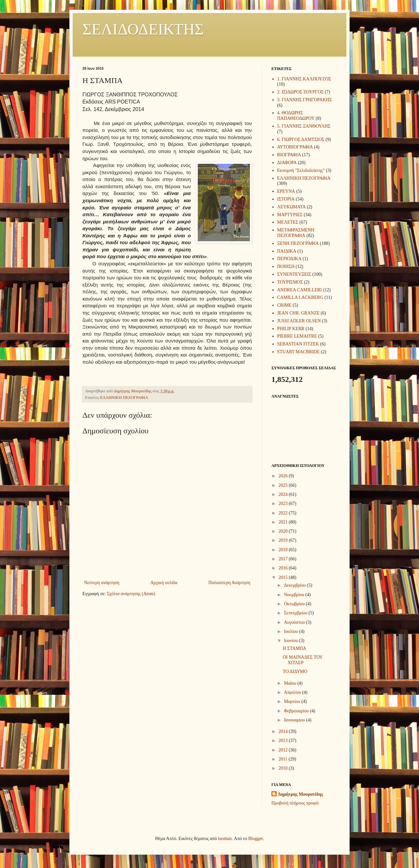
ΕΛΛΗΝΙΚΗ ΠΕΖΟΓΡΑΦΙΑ (124, 398)
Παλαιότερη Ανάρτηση (229, 583)
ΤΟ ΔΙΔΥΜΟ (295, 672)
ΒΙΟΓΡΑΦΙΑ (289, 155)
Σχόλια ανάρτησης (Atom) (131, 594)
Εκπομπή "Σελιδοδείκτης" (301, 170)
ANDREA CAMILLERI (300, 290)
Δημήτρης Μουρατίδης (301, 794)
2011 (284, 759)
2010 (284, 768)
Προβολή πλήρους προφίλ (295, 803)
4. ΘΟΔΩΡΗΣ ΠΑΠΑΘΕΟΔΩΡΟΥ (296, 116)
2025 (284, 485)
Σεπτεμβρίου (296, 613)
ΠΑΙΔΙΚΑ (287, 251)
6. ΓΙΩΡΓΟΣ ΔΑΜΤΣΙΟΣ (301, 140)
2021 (284, 522)
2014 (284, 731)
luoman (225, 839)
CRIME (284, 305)
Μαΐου (290, 683)
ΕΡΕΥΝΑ (286, 191)
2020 (284, 531)
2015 (284, 577)
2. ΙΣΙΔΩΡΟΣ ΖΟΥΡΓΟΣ (301, 92)
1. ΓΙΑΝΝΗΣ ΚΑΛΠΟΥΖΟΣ (304, 79)
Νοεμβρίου (295, 595)
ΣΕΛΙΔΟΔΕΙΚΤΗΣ (143, 29)
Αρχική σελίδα (164, 583)
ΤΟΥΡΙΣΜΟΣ (290, 282)
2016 (284, 568)
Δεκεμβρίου (295, 585)
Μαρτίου (293, 701)
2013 (284, 741)
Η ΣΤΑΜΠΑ (295, 648)
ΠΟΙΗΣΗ (286, 266)
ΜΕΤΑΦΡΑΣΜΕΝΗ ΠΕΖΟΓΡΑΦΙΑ (296, 233)
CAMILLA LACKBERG (300, 297)
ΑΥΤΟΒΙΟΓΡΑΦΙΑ (295, 147)
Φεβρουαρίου (297, 711)
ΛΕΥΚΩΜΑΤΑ (292, 207)
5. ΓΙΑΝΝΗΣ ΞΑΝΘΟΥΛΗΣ (304, 126)
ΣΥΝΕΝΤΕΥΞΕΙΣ (294, 274)
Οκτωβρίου (295, 604)
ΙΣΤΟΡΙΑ (286, 199)
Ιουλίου (291, 631)
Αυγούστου (295, 622)
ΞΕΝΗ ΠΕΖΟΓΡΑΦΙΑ (298, 243)
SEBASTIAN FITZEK (298, 344)
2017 (284, 559)
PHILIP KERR (291, 329)
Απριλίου (293, 692)
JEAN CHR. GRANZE (298, 313)
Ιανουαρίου (295, 720)
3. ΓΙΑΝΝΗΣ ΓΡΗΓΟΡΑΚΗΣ (305, 100)
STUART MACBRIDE (299, 352)
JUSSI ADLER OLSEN (299, 321)
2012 (284, 750)
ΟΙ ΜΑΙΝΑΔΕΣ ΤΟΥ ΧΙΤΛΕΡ (303, 660)
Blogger (255, 839)
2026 (284, 476)
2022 (284, 513)
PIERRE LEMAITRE (297, 336)
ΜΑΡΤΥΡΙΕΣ (290, 215)
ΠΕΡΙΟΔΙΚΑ (289, 259)
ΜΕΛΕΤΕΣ (288, 222)
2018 (284, 550)
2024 (284, 494)
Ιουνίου (291, 641)
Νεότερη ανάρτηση (102, 583)
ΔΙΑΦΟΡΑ (287, 163)
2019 (284, 540)
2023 (284, 504)
